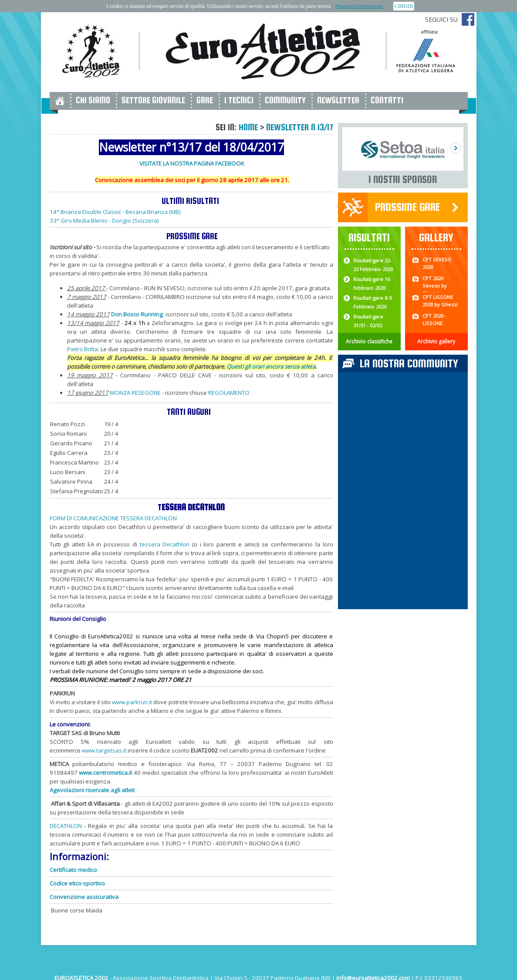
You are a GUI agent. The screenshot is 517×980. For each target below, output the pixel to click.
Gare (205, 100)
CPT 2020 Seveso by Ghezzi (435, 286)
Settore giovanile (153, 100)
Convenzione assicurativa (84, 897)
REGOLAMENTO (230, 393)
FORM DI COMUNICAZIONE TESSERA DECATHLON (113, 518)
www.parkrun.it (132, 702)
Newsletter (338, 100)
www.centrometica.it (105, 773)
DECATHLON (66, 826)
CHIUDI (404, 6)
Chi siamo (93, 100)
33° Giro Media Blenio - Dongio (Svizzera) (104, 220)
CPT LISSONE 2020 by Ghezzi (440, 301)
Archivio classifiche (369, 341)
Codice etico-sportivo (77, 883)
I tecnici (239, 100)
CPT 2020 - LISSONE (434, 319)
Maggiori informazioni (359, 6)
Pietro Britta (83, 349)
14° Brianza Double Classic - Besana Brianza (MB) (115, 212)
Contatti (387, 100)
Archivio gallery (436, 341)
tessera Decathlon (165, 544)
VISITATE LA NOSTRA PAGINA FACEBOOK (192, 163)
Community (285, 100)
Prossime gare (407, 207)
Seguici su (441, 19)
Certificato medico (73, 870)
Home (248, 127)
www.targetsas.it (104, 750)
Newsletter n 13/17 (300, 127)
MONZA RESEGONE (135, 393)
